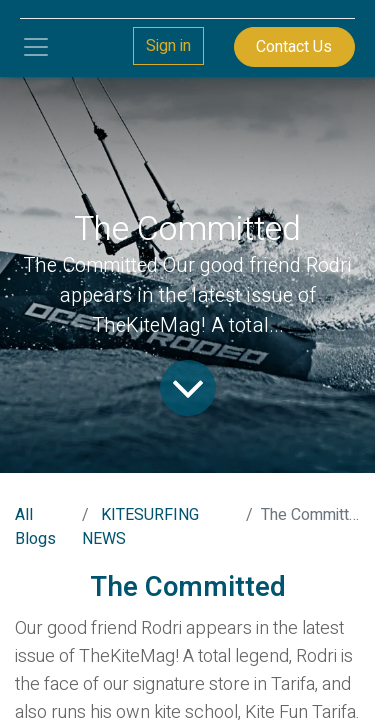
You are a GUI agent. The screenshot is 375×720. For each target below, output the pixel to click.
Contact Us (294, 47)
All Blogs (35, 527)
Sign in (168, 46)
